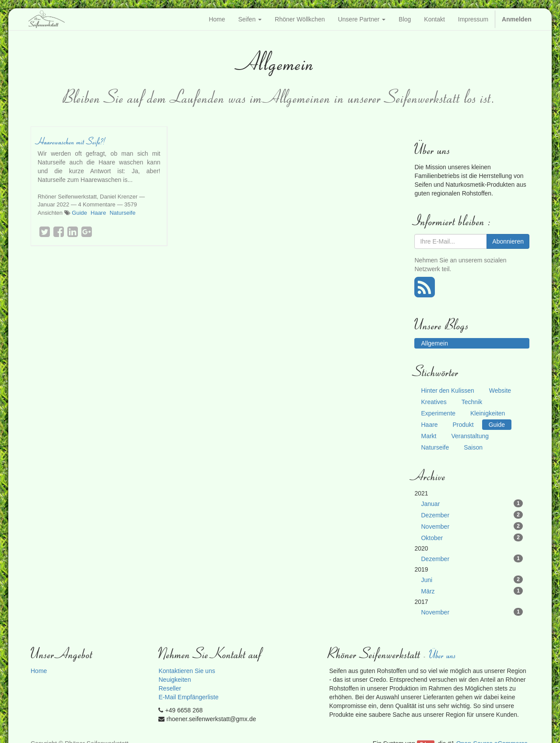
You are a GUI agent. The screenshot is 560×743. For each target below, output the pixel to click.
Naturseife (122, 213)
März (472, 591)
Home (39, 671)
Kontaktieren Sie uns (187, 671)
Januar (472, 503)
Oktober (472, 537)
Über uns (443, 654)
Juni (472, 579)
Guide (79, 213)
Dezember (472, 515)
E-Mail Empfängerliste (188, 697)
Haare (98, 213)
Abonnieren (508, 241)
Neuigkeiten (175, 680)
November (472, 526)
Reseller (170, 688)
